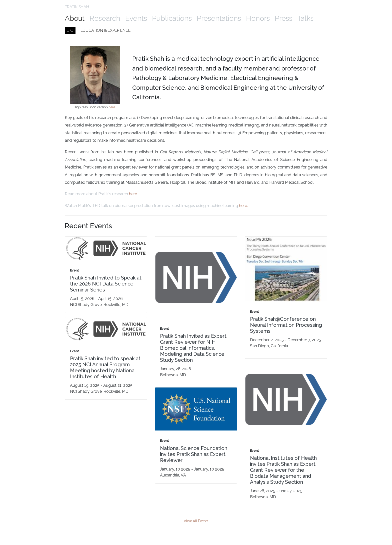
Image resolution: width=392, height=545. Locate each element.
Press (283, 18)
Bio (70, 30)
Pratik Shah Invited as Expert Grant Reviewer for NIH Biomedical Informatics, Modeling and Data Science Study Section (193, 348)
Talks (305, 18)
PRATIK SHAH (77, 7)
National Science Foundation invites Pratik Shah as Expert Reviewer (194, 454)
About (75, 18)
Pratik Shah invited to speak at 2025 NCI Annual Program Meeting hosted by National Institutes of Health (105, 367)
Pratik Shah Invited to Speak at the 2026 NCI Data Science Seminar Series (106, 284)
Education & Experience (105, 30)
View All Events (196, 521)
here (112, 107)
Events (136, 18)
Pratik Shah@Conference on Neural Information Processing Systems (286, 325)
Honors (258, 18)
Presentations (219, 18)
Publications (172, 18)
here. (133, 194)
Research (105, 18)
